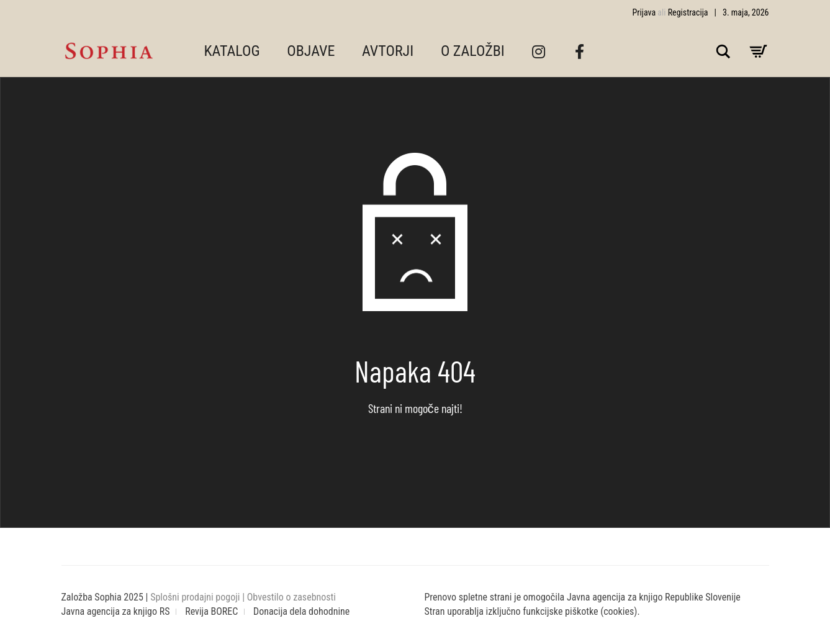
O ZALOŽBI (473, 51)
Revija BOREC (211, 611)
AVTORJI (388, 51)
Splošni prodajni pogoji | (199, 597)
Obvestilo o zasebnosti (291, 597)
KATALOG (232, 51)
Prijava (644, 12)
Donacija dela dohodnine (301, 611)
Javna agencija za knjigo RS (116, 611)
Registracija (688, 12)
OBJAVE (311, 51)
